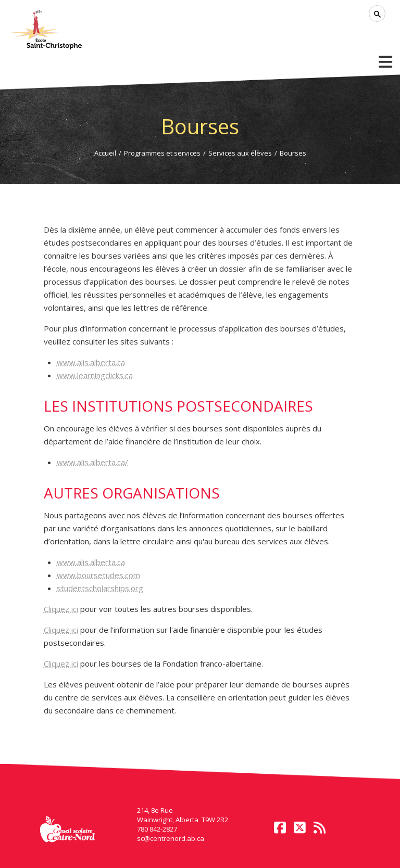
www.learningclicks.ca (95, 375)
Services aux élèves (240, 153)
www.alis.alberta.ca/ (92, 462)
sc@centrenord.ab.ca (171, 838)
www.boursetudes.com (98, 575)
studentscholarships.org (100, 588)
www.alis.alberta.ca (91, 362)
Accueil (105, 153)
